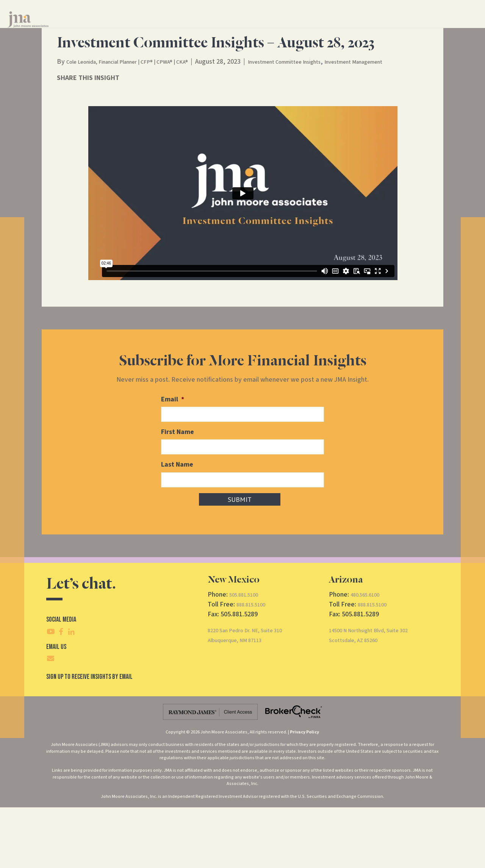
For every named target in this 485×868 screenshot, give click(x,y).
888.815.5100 (255, 665)
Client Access (424, 26)
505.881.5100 (248, 655)
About (280, 26)
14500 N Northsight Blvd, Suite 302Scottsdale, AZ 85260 (379, 696)
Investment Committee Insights (326, 115)
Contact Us (354, 26)
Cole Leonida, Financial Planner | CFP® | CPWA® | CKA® (143, 115)
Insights (317, 26)
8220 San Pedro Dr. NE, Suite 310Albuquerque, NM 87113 (255, 696)
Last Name (177, 526)
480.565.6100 (369, 655)
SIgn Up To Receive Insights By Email (89, 737)
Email (173, 463)
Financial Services (232, 26)
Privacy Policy (304, 793)
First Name (178, 494)
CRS (390, 26)
